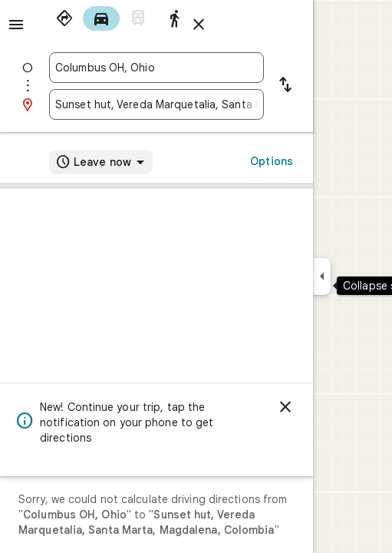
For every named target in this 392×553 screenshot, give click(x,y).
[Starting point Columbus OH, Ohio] (156, 68)
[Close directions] (199, 25)
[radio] (64, 18)
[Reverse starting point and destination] (285, 86)
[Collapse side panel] (322, 276)
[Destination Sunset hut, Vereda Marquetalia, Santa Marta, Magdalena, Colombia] (156, 104)
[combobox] (156, 68)
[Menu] (16, 25)
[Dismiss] (285, 407)
